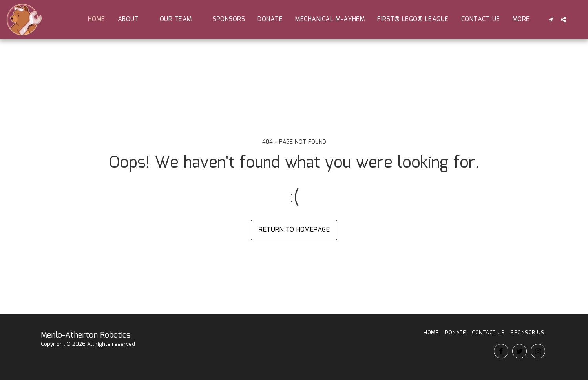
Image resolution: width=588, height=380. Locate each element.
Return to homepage (294, 230)
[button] (132, 19)
